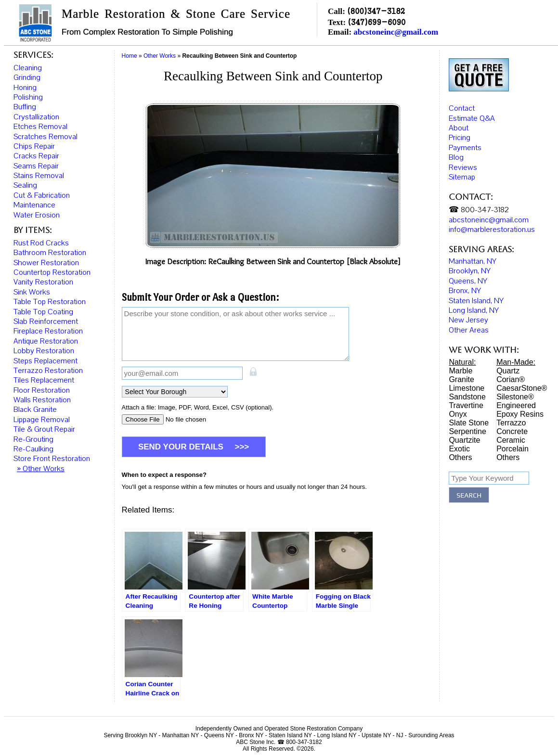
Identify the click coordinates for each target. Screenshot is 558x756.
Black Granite (35, 410)
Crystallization (36, 117)
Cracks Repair (36, 156)
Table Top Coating (43, 312)
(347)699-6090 (376, 22)
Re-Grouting (33, 439)
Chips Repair (34, 146)
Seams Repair (36, 166)
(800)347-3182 (376, 11)
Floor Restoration (42, 390)
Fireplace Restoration (48, 331)
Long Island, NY (474, 308)
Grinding (27, 77)
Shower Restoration (46, 263)
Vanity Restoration (43, 282)
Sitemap (462, 175)
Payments (465, 145)
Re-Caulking (33, 449)
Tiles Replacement (44, 380)
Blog (456, 155)
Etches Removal (40, 127)
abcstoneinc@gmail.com (396, 32)
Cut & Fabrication (42, 195)
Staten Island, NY (476, 298)
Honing (25, 88)
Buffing (25, 107)
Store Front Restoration (52, 459)
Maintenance (34, 205)
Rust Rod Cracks (41, 243)
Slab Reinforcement (46, 321)
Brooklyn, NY (470, 269)
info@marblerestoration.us (492, 227)
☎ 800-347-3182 (479, 207)
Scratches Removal (45, 137)
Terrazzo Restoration (48, 371)
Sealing (25, 185)
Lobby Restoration (44, 351)
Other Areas (469, 328)
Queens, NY (468, 279)
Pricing (460, 135)
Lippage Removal (42, 420)
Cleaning (28, 68)
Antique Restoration (46, 341)
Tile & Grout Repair (44, 429)
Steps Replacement (45, 361)
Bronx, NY (465, 288)
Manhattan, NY (473, 259)
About (459, 126)
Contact (462, 106)
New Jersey (468, 318)
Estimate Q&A (472, 115)
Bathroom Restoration (50, 253)
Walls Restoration (42, 400)
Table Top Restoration (50, 302)
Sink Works (32, 292)
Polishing (28, 97)
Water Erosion (37, 215)
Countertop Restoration (52, 272)
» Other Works (41, 469)
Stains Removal (39, 176)
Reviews (463, 165)
